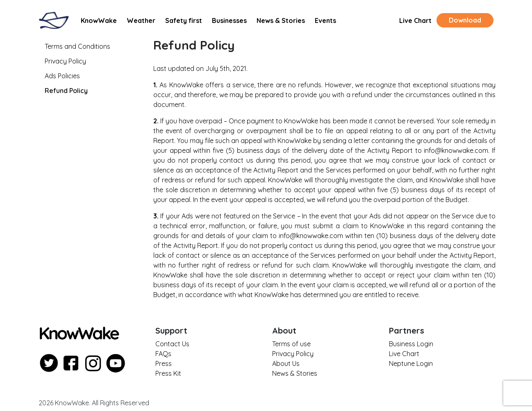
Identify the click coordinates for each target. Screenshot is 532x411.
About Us (286, 363)
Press (164, 363)
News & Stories (281, 20)
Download (465, 20)
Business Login (411, 344)
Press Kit (168, 373)
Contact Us (172, 344)
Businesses (229, 20)
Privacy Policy (65, 61)
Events (325, 20)
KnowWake (99, 20)
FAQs (163, 354)
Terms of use (291, 344)
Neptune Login (411, 363)
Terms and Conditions (77, 46)
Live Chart (415, 20)
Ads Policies (62, 76)
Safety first (184, 20)
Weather (141, 20)
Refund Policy (66, 91)
